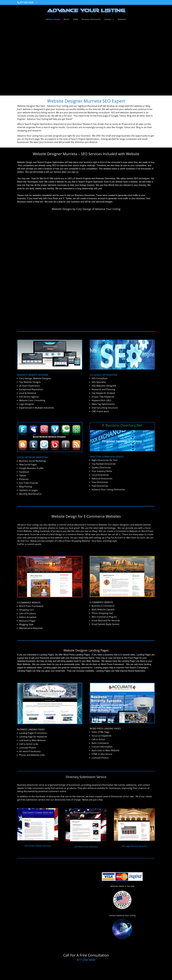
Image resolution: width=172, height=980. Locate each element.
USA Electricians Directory (86, 847)
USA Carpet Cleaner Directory (38, 846)
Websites (122, 19)
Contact (108, 19)
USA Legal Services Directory (134, 846)
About (66, 19)
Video (76, 19)
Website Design (53, 19)
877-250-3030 (86, 960)
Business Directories (91, 19)
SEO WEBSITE (103, 375)
